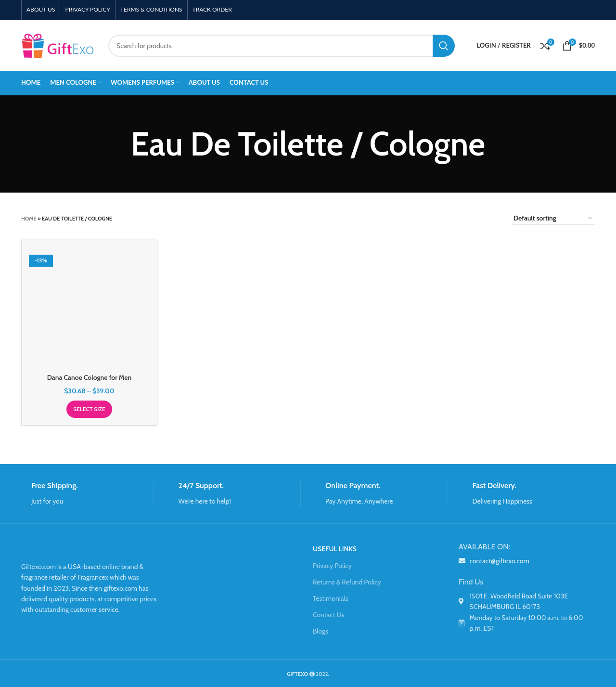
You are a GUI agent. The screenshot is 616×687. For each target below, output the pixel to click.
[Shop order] (554, 219)
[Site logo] (58, 45)
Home (29, 219)
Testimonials (331, 598)
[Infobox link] (87, 494)
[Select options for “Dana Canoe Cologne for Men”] (89, 409)
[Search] (282, 46)
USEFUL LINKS (335, 549)
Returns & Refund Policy (347, 582)
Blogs (321, 631)
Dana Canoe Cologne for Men (89, 377)
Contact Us (328, 615)
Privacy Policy (332, 566)
